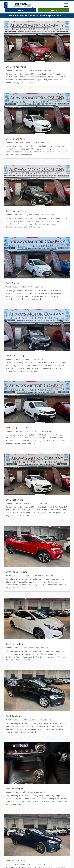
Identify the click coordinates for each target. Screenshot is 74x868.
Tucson (36, 215)
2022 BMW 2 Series (16, 861)
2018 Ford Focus (15, 500)
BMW (23, 864)
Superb (33, 720)
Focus (21, 503)
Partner (21, 431)
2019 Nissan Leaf (15, 644)
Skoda (21, 720)
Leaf (20, 648)
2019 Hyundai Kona (16, 67)
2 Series (9, 864)
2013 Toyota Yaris (15, 139)
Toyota (21, 143)
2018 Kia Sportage (16, 355)
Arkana (9, 576)
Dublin (15, 70)
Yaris (43, 143)
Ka (29, 287)
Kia (20, 359)
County (9, 70)
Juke (20, 792)
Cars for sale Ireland (25, 15)
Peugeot (35, 431)
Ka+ (32, 287)
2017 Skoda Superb (16, 716)
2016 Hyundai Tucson (17, 211)
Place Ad (20, 10)
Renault (34, 576)
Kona (35, 70)
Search (54, 10)
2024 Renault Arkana (17, 572)
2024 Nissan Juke (15, 788)
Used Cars (47, 70)
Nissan (30, 648)
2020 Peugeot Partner (18, 428)
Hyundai (22, 70)
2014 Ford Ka (13, 283)
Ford (20, 287)
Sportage (29, 359)
